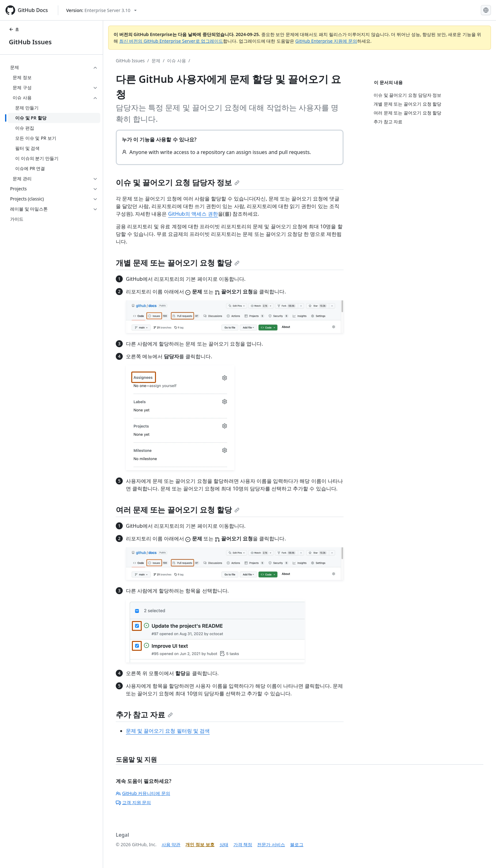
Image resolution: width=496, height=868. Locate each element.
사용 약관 (171, 844)
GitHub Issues (30, 42)
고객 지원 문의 (133, 802)
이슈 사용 (177, 61)
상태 (224, 844)
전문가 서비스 (271, 844)
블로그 (297, 844)
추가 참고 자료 (144, 714)
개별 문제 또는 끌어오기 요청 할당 (178, 263)
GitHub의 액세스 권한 (193, 214)
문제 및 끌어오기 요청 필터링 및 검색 (168, 731)
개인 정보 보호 (200, 844)
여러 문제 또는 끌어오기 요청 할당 (178, 510)
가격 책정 (243, 844)
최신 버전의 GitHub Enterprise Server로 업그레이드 (171, 41)
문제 (156, 61)
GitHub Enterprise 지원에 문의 (326, 41)
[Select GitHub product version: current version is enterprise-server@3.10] (101, 10)
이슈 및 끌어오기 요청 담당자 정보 (178, 182)
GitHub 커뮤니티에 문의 (143, 793)
